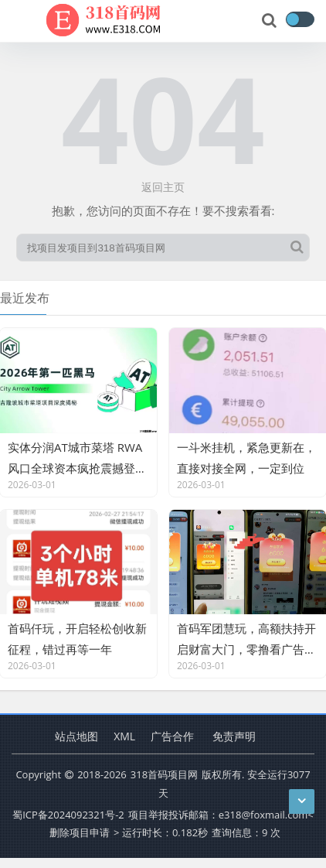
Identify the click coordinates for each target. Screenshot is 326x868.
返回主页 (163, 187)
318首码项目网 (164, 774)
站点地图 (76, 736)
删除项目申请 (80, 832)
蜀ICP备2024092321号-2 (68, 815)
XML (124, 736)
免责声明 (234, 736)
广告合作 (172, 736)
